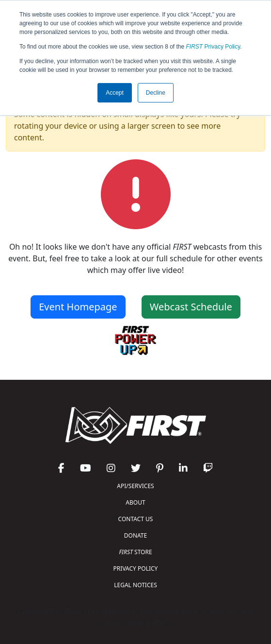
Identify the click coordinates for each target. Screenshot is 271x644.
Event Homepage (78, 307)
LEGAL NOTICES (135, 585)
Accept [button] (115, 93)
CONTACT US (136, 519)
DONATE (135, 535)
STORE (135, 552)
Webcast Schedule (191, 307)
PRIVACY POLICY (136, 568)
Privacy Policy (213, 47)
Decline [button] (156, 93)
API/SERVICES (135, 486)
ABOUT (135, 502)
